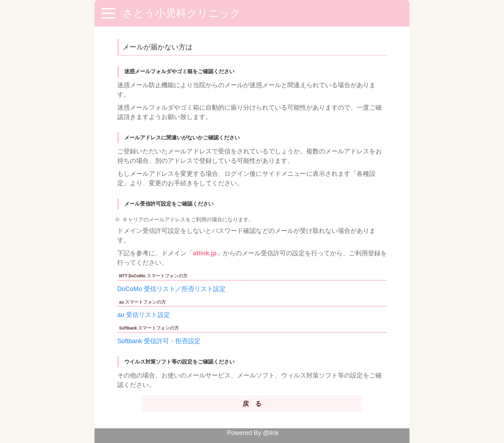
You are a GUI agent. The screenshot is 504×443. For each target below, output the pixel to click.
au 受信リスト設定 (144, 315)
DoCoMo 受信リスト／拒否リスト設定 (171, 289)
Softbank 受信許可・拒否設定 (159, 341)
